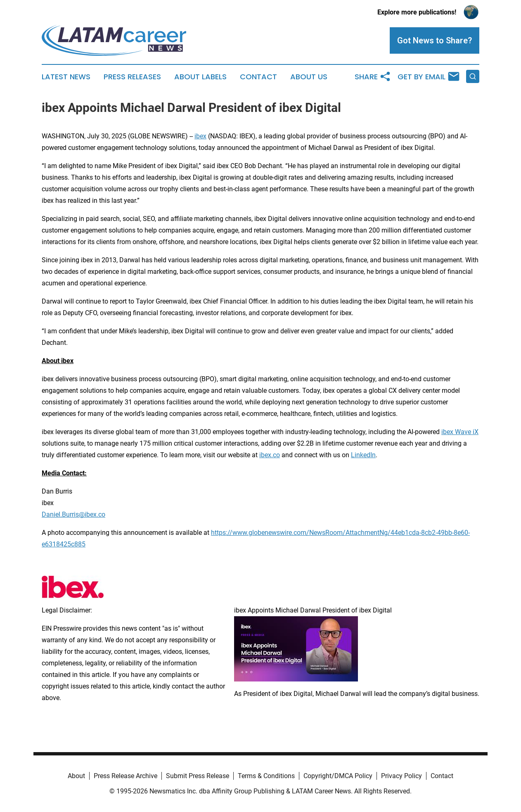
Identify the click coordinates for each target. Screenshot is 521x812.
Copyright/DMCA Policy (338, 776)
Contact (258, 77)
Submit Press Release (198, 776)
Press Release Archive (126, 776)
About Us (309, 77)
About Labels (200, 77)
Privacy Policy (401, 776)
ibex (200, 136)
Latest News (66, 77)
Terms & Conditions (266, 776)
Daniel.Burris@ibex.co (73, 514)
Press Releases (132, 77)
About (76, 776)
